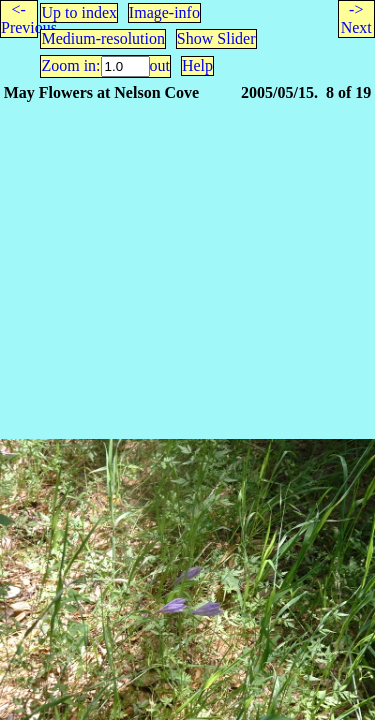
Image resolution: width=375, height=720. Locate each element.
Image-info (164, 12)
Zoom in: (70, 65)
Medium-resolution (103, 38)
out (160, 65)
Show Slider (216, 38)
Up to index (79, 12)
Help (197, 65)
